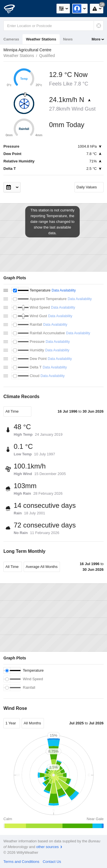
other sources (48, 847)
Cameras (11, 39)
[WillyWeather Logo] (13, 9)
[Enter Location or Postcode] (53, 26)
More (96, 39)
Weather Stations (41, 39)
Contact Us (52, 862)
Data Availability (64, 290)
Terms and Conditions (21, 862)
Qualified (47, 56)
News (68, 39)
